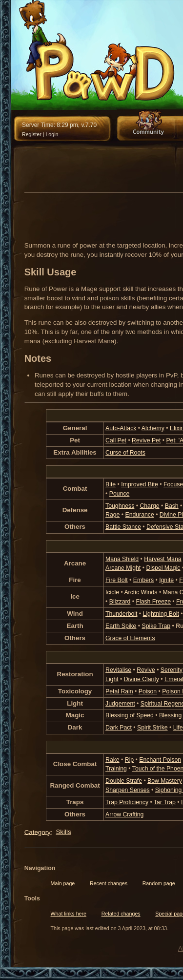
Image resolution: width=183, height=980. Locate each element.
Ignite (166, 580)
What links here (69, 914)
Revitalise (118, 670)
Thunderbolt (121, 614)
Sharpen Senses (128, 790)
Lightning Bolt (161, 614)
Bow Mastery (165, 781)
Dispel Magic (163, 568)
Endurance (139, 515)
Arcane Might (123, 568)
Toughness (120, 506)
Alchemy (153, 428)
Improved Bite (140, 484)
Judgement (120, 704)
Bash (172, 506)
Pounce (120, 494)
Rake (112, 760)
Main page (63, 883)
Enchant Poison (160, 760)
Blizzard (120, 602)
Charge (149, 506)
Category (38, 832)
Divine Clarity (142, 679)
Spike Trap (156, 626)
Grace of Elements (130, 638)
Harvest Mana (163, 559)
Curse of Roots (125, 453)
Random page (159, 883)
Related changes (121, 914)
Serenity (172, 670)
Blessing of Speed (130, 715)
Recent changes (109, 883)
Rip (129, 760)
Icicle (112, 592)
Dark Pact (119, 728)
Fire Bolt (117, 580)
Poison (148, 691)
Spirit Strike (152, 728)
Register (32, 134)
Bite (111, 484)
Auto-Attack (121, 428)
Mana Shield (122, 559)
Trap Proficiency (127, 802)
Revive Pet (146, 440)
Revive (146, 670)
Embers (143, 580)
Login (52, 134)
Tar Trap (165, 802)
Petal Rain (119, 691)
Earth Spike (121, 626)
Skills (63, 832)
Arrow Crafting (124, 814)
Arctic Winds (141, 592)
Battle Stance (123, 527)
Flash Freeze (153, 602)
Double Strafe (124, 781)
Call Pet (116, 440)
